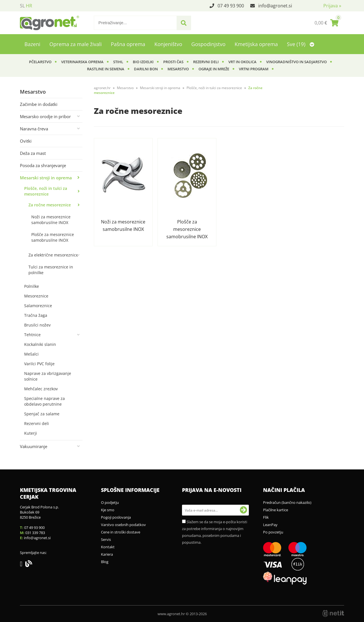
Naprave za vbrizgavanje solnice (48, 376)
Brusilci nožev (37, 325)
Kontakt (108, 547)
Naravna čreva (34, 129)
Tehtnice (32, 335)
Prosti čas (173, 62)
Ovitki (26, 141)
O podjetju (110, 502)
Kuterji (31, 433)
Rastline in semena (106, 69)
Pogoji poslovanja (116, 517)
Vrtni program (254, 69)
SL (22, 6)
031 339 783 (35, 533)
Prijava (332, 6)
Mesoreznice (36, 296)
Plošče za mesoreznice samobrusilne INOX (53, 237)
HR (29, 6)
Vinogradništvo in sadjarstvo (296, 62)
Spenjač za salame (42, 414)
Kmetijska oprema (256, 44)
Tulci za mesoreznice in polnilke (51, 270)
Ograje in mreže (214, 69)
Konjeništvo (168, 44)
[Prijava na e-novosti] (243, 510)
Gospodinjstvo (208, 44)
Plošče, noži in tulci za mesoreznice (46, 191)
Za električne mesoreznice (53, 255)
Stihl (118, 62)
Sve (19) (301, 44)
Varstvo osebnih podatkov (123, 525)
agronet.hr (102, 88)
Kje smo (108, 510)
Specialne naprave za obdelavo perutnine (45, 401)
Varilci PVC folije (39, 364)
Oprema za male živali (76, 44)
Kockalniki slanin (40, 344)
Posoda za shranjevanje (43, 165)
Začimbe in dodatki (39, 104)
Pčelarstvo (40, 62)
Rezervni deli (206, 62)
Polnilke (32, 286)
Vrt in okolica (242, 62)
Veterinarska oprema (82, 62)
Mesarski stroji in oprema (46, 178)
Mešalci (31, 354)
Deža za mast (33, 153)
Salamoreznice (38, 306)
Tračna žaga (36, 315)
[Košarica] (326, 23)
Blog (105, 562)
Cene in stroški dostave (121, 532)
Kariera (107, 554)
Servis (106, 539)
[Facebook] (23, 565)
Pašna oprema (128, 44)
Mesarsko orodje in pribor (45, 116)
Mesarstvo (178, 69)
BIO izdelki (143, 62)
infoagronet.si (275, 6)
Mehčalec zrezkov (41, 389)
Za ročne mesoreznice (50, 205)
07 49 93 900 (231, 6)
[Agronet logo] (49, 23)
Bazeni (32, 44)
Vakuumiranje (34, 446)
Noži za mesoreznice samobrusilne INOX (51, 220)
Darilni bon (146, 69)
